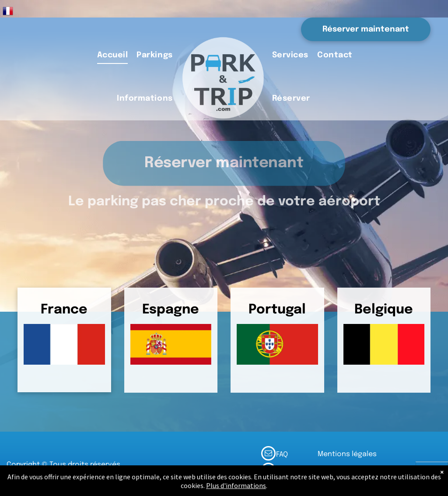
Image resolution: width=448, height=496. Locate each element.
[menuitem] (113, 56)
